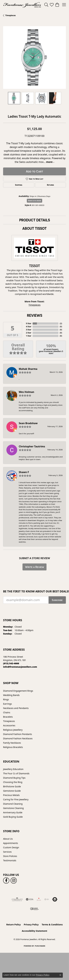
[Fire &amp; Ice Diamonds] (39, 899)
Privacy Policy (31, 925)
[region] (34, 58)
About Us (8, 839)
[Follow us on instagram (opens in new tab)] (14, 880)
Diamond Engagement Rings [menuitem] (18, 691)
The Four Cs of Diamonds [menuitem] (16, 773)
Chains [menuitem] (7, 712)
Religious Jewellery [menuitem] (13, 730)
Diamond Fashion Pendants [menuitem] (18, 734)
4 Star (29, 327)
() (61, 323)
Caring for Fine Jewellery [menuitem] (16, 799)
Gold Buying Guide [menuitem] (13, 817)
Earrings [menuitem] (7, 704)
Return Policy (14, 925)
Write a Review (35, 567)
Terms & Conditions (52, 925)
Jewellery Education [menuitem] (13, 769)
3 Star (29, 330)
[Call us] (20, 667)
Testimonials (10, 860)
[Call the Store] (11, 663)
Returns (50, 185)
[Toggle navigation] (64, 5)
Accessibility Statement (35, 931)
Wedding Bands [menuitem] (11, 695)
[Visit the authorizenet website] (55, 899)
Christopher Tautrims (32, 446)
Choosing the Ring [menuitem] (13, 782)
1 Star (29, 336)
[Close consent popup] (60, 975)
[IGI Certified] (47, 899)
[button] (46, 5)
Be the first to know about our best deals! (34, 591)
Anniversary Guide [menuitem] (13, 812)
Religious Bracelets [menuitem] (13, 747)
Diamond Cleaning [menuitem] (13, 804)
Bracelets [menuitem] (8, 717)
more (50, 162)
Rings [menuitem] (6, 699)
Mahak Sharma (28, 369)
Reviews (35, 315)
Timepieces (10, 15)
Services (7, 852)
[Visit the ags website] (17, 899)
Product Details (35, 220)
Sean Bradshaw (28, 423)
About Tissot (34, 228)
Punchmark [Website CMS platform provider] (40, 946)
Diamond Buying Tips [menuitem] (14, 778)
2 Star (29, 333)
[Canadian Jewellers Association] (34, 909)
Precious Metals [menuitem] (11, 795)
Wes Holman (27, 392)
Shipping (19, 185)
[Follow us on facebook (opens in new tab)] (6, 880)
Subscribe (57, 600)
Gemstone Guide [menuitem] (12, 791)
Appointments (11, 843)
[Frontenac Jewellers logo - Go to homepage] (22, 5)
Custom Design (11, 847)
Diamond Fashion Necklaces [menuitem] (18, 738)
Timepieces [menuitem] (9, 721)
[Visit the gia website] (30, 899)
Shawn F (24, 472)
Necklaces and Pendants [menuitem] (16, 708)
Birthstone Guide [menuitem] (12, 786)
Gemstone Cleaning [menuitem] (13, 808)
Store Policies (10, 856)
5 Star (29, 323)
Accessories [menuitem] (9, 725)
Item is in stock (35, 201)
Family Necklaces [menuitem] (12, 743)
